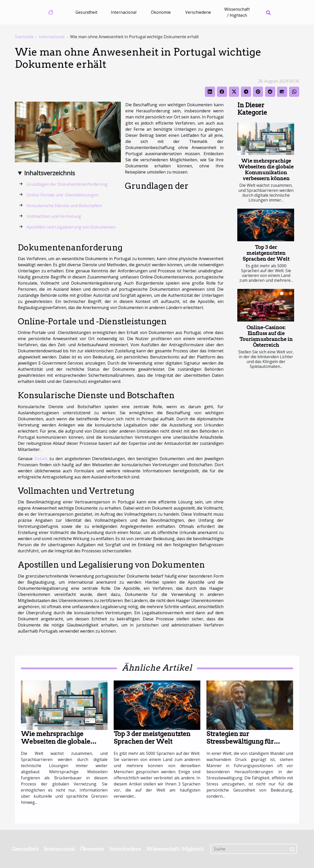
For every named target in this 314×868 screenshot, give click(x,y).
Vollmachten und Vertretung (54, 216)
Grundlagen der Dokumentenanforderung (67, 184)
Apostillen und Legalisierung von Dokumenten (71, 227)
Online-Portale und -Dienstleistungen (62, 195)
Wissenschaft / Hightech (237, 12)
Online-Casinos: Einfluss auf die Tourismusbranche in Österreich (266, 336)
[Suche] (254, 849)
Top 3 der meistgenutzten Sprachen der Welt (266, 253)
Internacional (124, 12)
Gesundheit (86, 12)
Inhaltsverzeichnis (50, 173)
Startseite (24, 37)
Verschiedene (198, 12)
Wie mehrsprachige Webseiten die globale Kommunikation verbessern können (266, 170)
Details (41, 459)
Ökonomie (161, 12)
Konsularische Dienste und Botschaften (64, 206)
